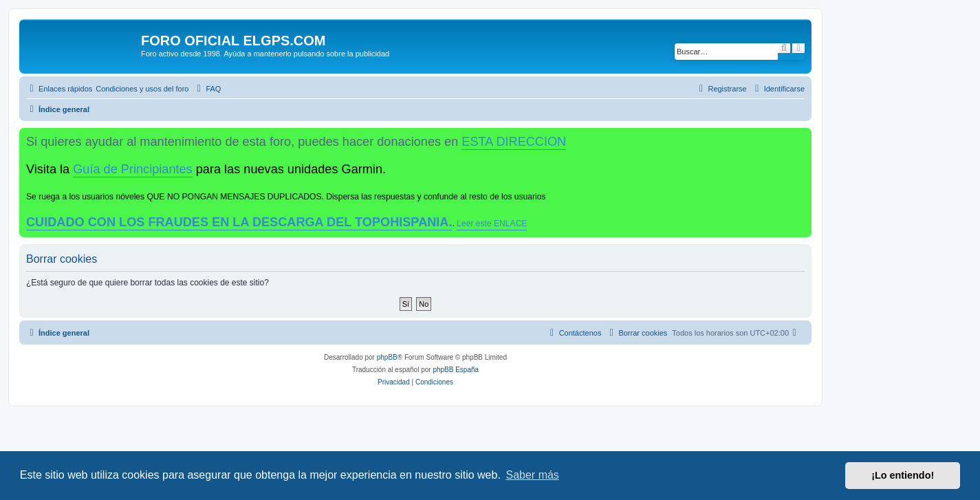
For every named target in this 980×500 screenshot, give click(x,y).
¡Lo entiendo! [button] (903, 475)
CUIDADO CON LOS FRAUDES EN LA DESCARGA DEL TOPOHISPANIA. (239, 222)
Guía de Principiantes (132, 169)
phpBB (387, 357)
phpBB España (456, 370)
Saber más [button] (533, 475)
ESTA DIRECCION (514, 142)
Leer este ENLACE (492, 224)
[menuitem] (142, 89)
